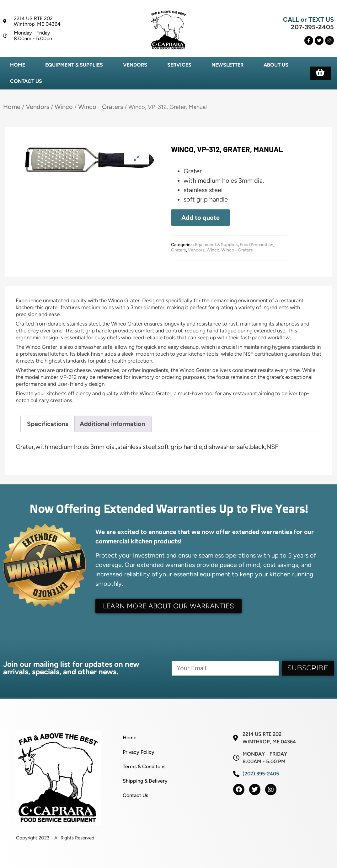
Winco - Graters (101, 107)
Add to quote (201, 218)
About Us (276, 65)
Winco (64, 107)
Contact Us (26, 81)
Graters (179, 250)
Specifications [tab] (48, 424)
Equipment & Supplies (74, 65)
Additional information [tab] (112, 424)
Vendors (135, 65)
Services (179, 65)
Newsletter (227, 65)
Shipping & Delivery (145, 781)
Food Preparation (257, 245)
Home (18, 65)
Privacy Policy (139, 752)
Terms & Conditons (144, 766)
